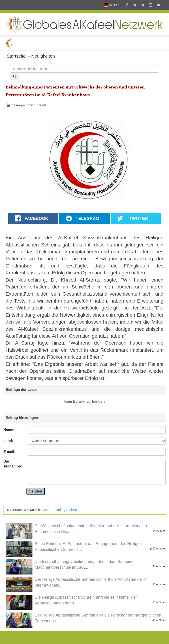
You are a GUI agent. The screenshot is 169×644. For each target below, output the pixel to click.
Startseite (16, 56)
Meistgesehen (66, 510)
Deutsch (113, 5)
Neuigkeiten (43, 56)
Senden (36, 491)
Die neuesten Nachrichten (27, 510)
